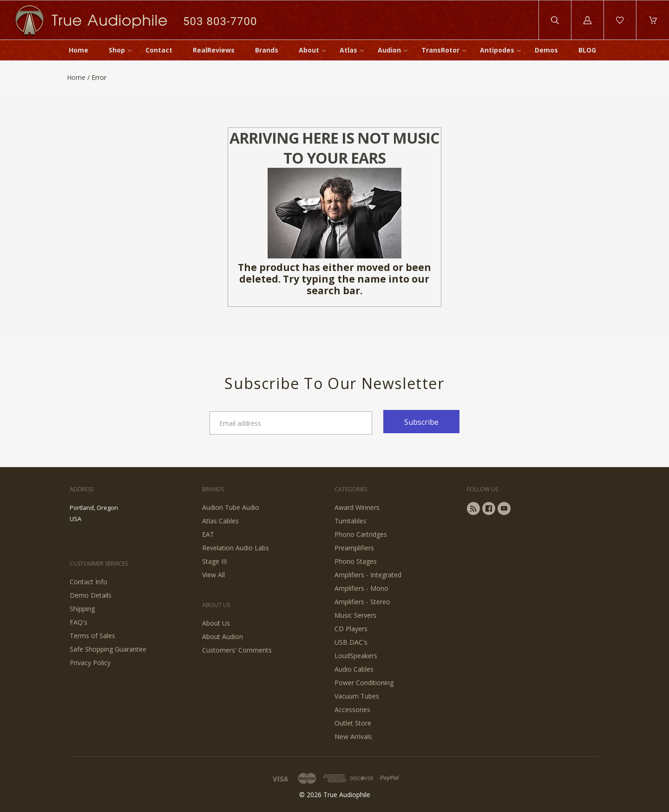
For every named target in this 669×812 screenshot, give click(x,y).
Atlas (348, 50)
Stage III (214, 561)
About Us (216, 623)
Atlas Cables (220, 521)
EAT (208, 534)
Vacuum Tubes (357, 696)
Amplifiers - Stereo (362, 602)
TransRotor (440, 50)
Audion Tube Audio (231, 507)
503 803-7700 (220, 21)
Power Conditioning (364, 683)
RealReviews (214, 50)
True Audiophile (347, 795)
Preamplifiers (354, 548)
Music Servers (355, 615)
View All (213, 575)
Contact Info (89, 582)
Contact (159, 50)
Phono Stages (356, 561)
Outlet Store (353, 723)
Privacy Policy (90, 663)
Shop (117, 50)
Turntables (351, 521)
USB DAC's (351, 642)
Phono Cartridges (361, 534)
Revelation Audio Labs (236, 548)
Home (79, 50)
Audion (389, 50)
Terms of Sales (92, 636)
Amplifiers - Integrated (368, 575)
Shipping (82, 609)
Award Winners (357, 507)
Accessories (352, 710)
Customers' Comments (237, 650)
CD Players (351, 629)
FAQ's (79, 622)
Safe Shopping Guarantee (108, 649)
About (309, 50)
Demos (546, 50)
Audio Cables (354, 669)
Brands (267, 50)
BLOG (587, 50)
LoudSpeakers (356, 656)
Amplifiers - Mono (361, 588)
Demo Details (91, 595)
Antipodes (497, 50)
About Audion (223, 637)
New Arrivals (353, 736)
